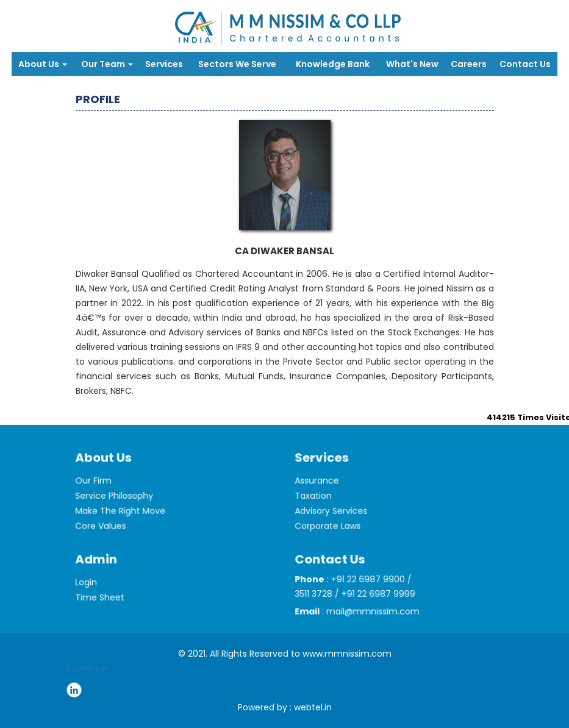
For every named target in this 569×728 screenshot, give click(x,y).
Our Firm (98, 491)
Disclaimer (88, 668)
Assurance (321, 491)
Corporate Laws (331, 533)
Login (91, 592)
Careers (469, 64)
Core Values (105, 533)
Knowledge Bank (333, 64)
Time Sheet (104, 606)
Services (164, 64)
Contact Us (525, 64)
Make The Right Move (123, 519)
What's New (412, 64)
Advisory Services (335, 519)
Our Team (107, 64)
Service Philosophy (118, 505)
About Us (43, 64)
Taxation (318, 505)
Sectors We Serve (237, 64)
